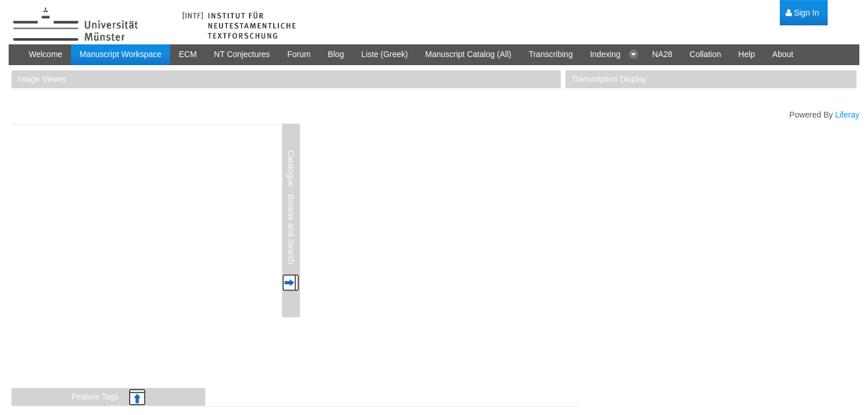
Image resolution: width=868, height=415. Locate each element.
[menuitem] (802, 13)
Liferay (847, 115)
